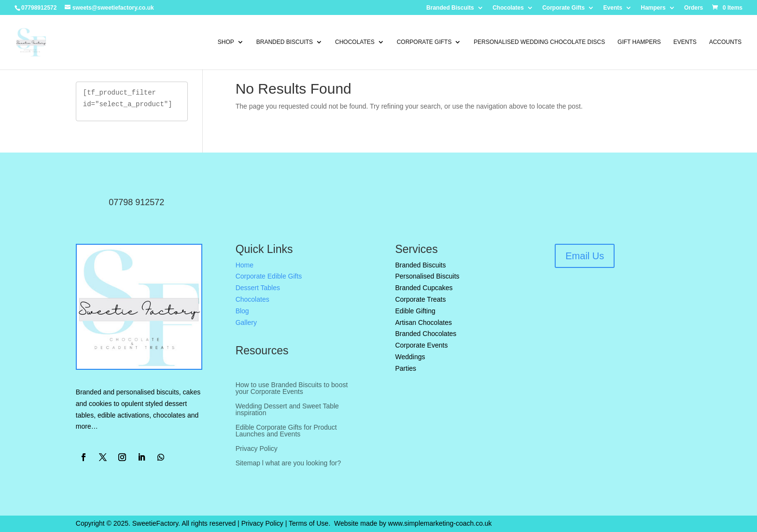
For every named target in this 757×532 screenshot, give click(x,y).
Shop (226, 42)
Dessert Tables (258, 288)
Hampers (653, 8)
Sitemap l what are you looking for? (288, 463)
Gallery (246, 322)
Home (245, 265)
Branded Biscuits (450, 8)
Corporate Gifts (563, 8)
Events (613, 8)
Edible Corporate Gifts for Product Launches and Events (286, 431)
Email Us (585, 256)
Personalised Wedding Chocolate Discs (539, 42)
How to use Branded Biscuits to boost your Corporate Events (292, 388)
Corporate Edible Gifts (269, 276)
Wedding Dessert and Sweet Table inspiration (287, 410)
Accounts (725, 42)
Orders (694, 8)
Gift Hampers (639, 42)
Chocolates (508, 8)
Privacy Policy (257, 449)
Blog (242, 311)
